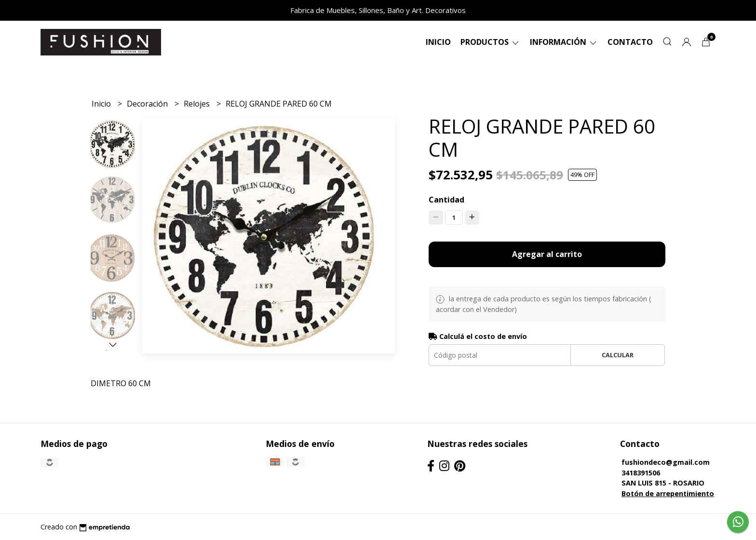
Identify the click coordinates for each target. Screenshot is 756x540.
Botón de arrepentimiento (668, 493)
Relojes (198, 104)
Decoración (148, 104)
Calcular (618, 355)
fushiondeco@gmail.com (666, 462)
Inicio (438, 42)
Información (564, 42)
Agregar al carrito (547, 254)
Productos (490, 42)
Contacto (630, 42)
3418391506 (641, 473)
